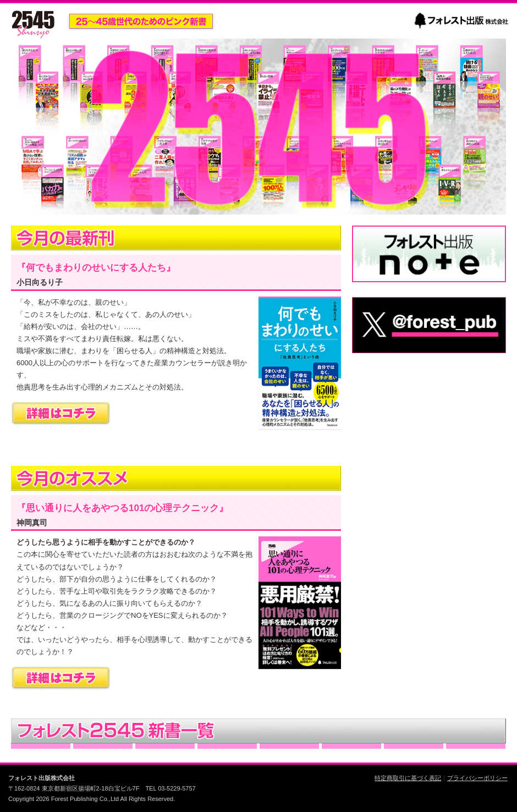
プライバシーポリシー (477, 778)
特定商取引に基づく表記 (408, 778)
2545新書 (33, 24)
